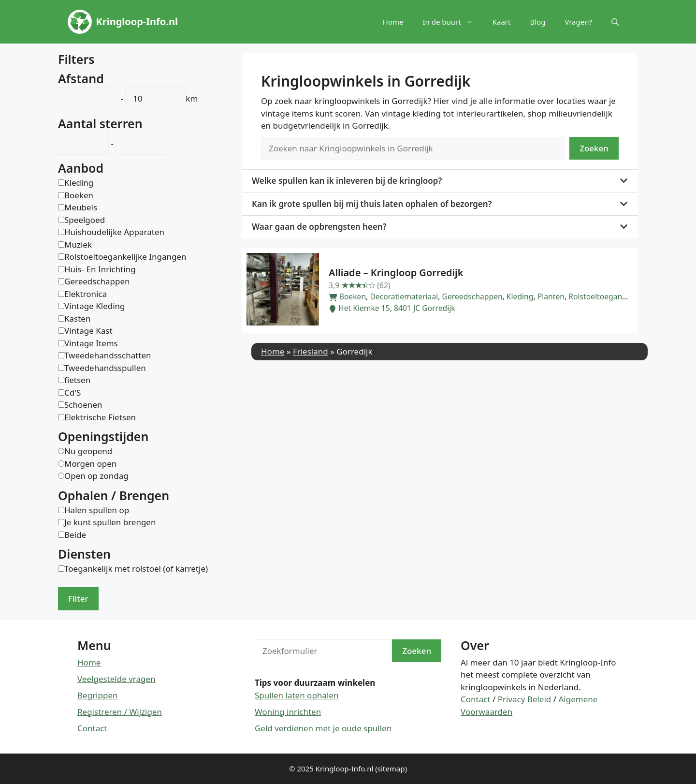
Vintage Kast (88, 331)
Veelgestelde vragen (116, 679)
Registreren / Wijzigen (120, 712)
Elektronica (86, 294)
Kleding (520, 296)
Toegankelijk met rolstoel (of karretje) (136, 569)
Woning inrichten (288, 712)
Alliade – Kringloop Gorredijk (396, 273)
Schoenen (83, 405)
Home (393, 22)
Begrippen (98, 695)
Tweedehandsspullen (105, 368)
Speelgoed (85, 220)
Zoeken (594, 148)
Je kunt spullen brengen (110, 522)
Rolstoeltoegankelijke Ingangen (625, 296)
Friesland (311, 351)
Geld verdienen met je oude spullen (323, 728)
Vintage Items (91, 343)
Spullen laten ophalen (297, 695)
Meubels (81, 207)
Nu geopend (88, 451)
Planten (551, 296)
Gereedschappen (472, 296)
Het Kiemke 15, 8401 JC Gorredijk (392, 308)
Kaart (502, 22)
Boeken (353, 296)
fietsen (77, 380)
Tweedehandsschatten (108, 355)
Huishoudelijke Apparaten (114, 232)
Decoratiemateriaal (404, 296)
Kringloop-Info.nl (137, 22)
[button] (615, 22)
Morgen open (90, 464)
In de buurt (452, 22)
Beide (75, 535)
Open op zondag (96, 476)
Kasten (77, 318)
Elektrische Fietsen (100, 417)
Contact (92, 728)
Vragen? (578, 22)
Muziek (78, 244)
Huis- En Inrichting (100, 269)
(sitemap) (391, 769)
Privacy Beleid (525, 699)
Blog (537, 22)
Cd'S (72, 392)
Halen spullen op (97, 510)
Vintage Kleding (95, 306)
